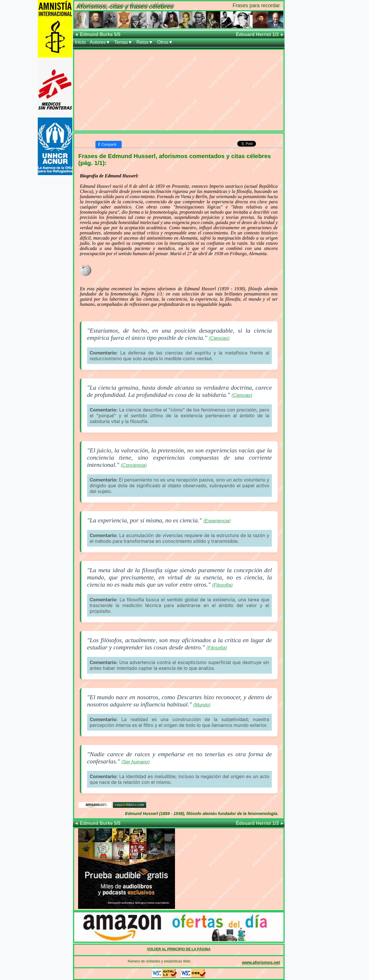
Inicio (80, 42)
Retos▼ (145, 42)
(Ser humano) (135, 762)
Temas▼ (123, 42)
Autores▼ (100, 42)
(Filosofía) (222, 585)
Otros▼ (165, 42)
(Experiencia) (217, 521)
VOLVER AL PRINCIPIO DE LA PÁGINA (179, 949)
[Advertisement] (179, 90)
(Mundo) (202, 705)
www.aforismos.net (261, 962)
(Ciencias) (219, 338)
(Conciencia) (134, 465)
